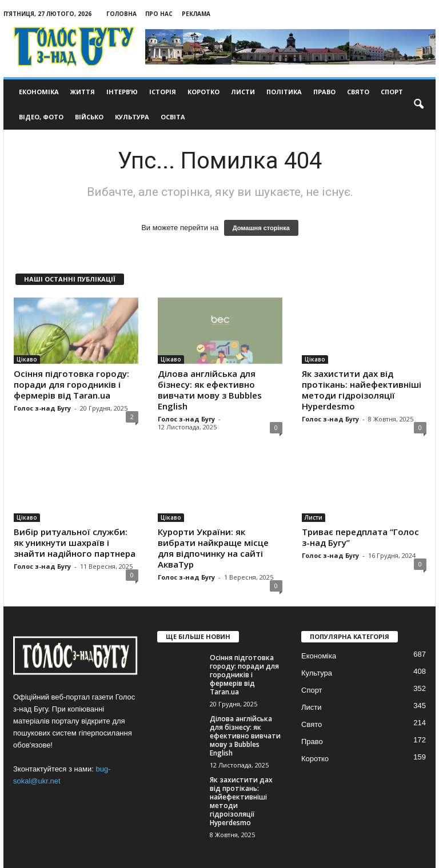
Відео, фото (41, 117)
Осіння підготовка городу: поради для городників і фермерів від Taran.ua (71, 384)
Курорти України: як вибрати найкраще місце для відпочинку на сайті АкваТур (213, 548)
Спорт (392, 92)
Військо (89, 117)
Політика (284, 92)
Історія (163, 92)
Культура (132, 117)
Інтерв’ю (122, 92)
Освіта (173, 117)
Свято (358, 92)
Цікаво (27, 359)
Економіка (39, 92)
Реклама (196, 14)
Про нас (159, 14)
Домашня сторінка (261, 228)
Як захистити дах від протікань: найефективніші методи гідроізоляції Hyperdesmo (362, 390)
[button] (418, 105)
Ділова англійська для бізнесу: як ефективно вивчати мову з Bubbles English (210, 390)
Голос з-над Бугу (42, 408)
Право (324, 92)
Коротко (203, 92)
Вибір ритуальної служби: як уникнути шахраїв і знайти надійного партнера (75, 542)
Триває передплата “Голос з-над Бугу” (360, 537)
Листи (243, 92)
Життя (83, 92)
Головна (121, 14)
